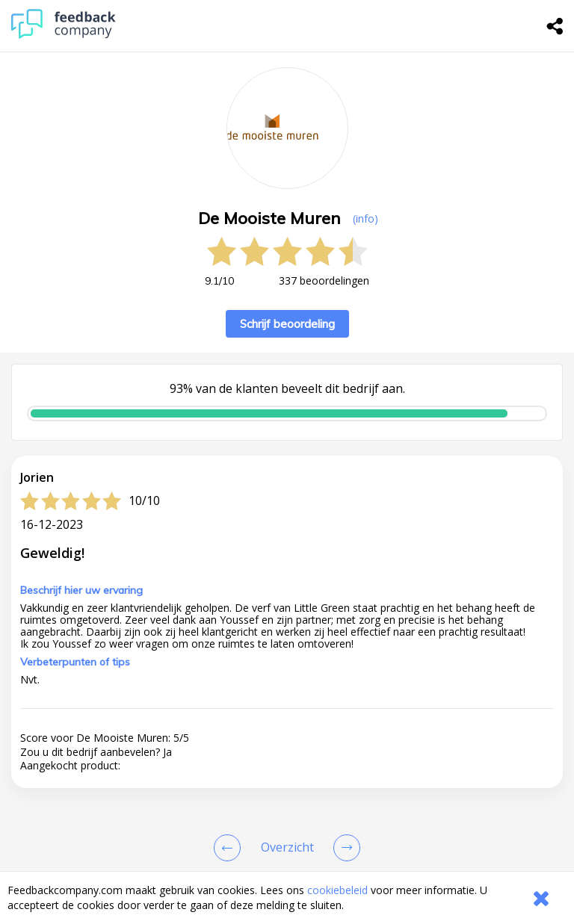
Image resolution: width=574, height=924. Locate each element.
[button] (287, 757)
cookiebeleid (337, 890)
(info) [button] (365, 218)
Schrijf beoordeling (287, 324)
